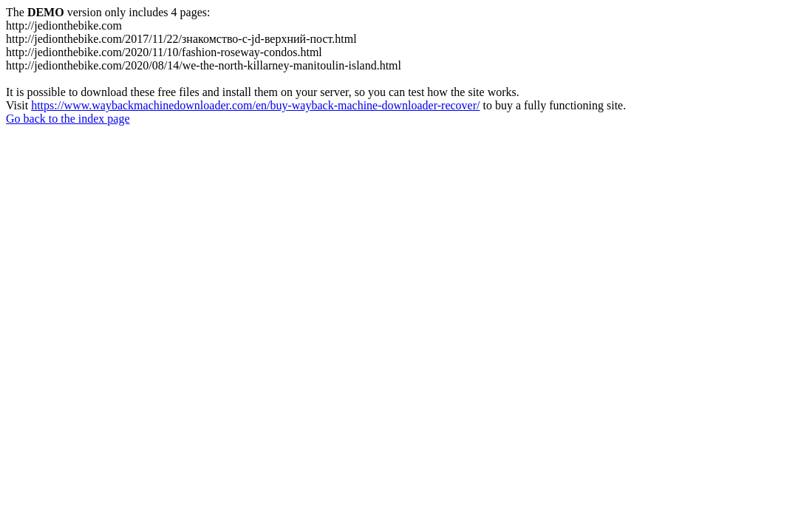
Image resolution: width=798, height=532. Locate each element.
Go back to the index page (68, 119)
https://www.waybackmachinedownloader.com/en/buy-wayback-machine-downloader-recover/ (255, 105)
